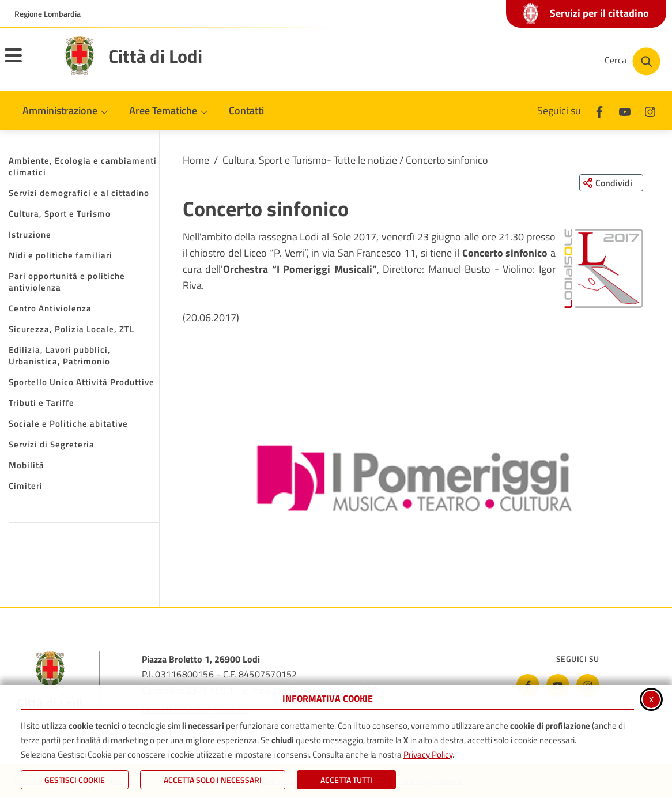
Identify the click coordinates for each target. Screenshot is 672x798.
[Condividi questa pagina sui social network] (611, 183)
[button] (604, 268)
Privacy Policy (428, 754)
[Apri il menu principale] (28, 63)
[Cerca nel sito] (633, 61)
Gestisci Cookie (75, 780)
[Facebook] (599, 110)
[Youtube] (625, 110)
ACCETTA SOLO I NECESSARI (213, 780)
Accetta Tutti (346, 780)
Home (196, 160)
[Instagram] (650, 110)
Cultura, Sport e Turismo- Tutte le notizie (311, 160)
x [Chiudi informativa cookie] (651, 699)
